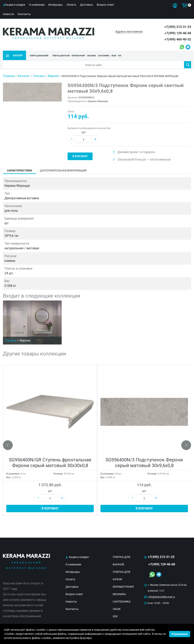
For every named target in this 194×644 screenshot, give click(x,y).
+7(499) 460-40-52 (178, 39)
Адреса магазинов (129, 32)
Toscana (39, 76)
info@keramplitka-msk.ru (162, 597)
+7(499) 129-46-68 (178, 33)
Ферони (53, 76)
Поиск (188, 65)
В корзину (80, 156)
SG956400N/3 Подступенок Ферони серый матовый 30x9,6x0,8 (144, 463)
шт (84, 132)
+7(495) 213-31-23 (178, 27)
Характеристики (19, 170)
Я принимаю (180, 634)
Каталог (24, 76)
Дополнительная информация (63, 170)
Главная (9, 76)
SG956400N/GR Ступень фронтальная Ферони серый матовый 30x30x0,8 (50, 463)
